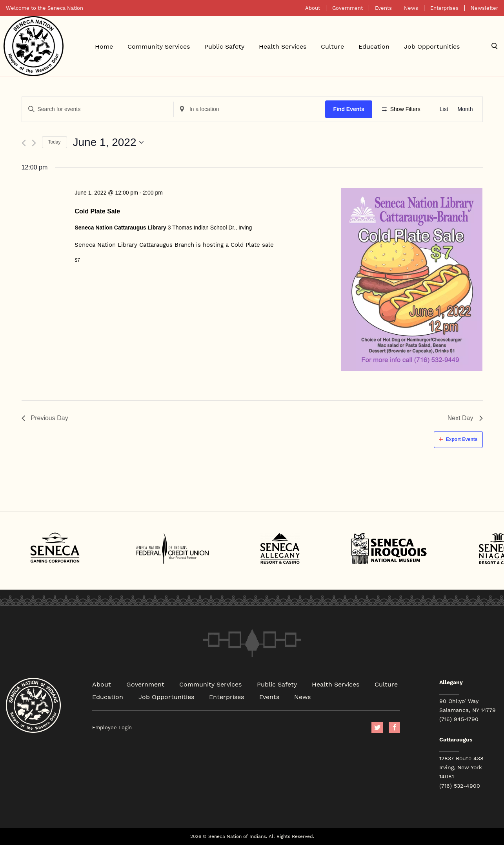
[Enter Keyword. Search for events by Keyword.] (98, 109)
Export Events (458, 439)
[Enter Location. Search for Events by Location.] (249, 109)
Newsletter (484, 8)
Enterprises (444, 8)
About (313, 8)
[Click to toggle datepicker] (108, 142)
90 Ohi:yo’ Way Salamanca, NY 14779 (468, 706)
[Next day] (34, 143)
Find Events (348, 109)
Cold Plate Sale (97, 211)
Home (104, 46)
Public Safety (224, 46)
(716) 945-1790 (459, 719)
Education (374, 46)
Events (383, 8)
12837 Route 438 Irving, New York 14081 (461, 767)
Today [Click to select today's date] (55, 142)
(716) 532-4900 (460, 786)
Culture (332, 46)
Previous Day (45, 418)
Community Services (159, 46)
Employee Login (112, 728)
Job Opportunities (432, 46)
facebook (394, 728)
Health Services (283, 46)
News (411, 8)
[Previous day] (24, 143)
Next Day (465, 418)
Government (348, 8)
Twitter (377, 728)
